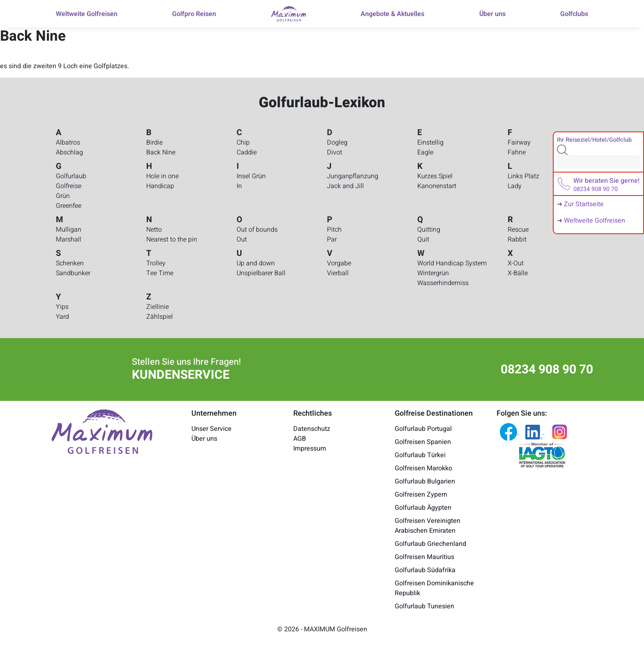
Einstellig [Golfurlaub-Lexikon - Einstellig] (430, 143)
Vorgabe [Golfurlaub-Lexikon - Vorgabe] (339, 263)
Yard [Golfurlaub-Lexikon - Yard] (62, 317)
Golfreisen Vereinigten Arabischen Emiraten (428, 526)
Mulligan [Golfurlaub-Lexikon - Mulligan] (69, 230)
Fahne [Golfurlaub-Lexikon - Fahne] (517, 152)
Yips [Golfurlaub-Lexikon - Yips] (62, 307)
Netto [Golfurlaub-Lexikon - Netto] (154, 230)
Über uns (204, 439)
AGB (300, 439)
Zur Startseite (584, 204)
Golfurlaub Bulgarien (425, 481)
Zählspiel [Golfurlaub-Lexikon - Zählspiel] (160, 317)
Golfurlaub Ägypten (423, 508)
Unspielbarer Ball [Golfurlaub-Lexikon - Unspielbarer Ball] (261, 273)
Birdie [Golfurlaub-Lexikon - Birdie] (154, 143)
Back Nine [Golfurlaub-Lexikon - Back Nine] (161, 152)
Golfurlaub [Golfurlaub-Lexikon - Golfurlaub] (71, 176)
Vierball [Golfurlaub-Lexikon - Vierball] (338, 273)
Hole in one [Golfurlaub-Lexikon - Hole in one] (162, 176)
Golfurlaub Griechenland (430, 544)
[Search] (598, 162)
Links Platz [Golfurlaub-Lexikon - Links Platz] (523, 176)
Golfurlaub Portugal (423, 429)
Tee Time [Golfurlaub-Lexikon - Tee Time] (160, 273)
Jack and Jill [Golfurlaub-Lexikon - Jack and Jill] (345, 186)
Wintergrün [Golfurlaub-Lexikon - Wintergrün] (433, 273)
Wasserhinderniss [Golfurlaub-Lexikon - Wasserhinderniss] (443, 283)
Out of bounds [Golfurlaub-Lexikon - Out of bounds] (257, 230)
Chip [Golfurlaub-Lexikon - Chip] (243, 143)
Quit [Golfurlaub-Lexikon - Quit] (423, 239)
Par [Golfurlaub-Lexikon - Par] (332, 239)
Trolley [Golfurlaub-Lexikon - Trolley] (156, 263)
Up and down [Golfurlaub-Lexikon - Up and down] (256, 263)
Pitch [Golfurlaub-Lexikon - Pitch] (334, 230)
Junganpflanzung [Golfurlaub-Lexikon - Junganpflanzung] (353, 176)
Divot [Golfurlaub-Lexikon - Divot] (335, 152)
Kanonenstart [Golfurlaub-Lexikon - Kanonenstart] (437, 186)
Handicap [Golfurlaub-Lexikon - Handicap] (160, 186)
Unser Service (212, 429)
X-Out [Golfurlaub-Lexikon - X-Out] (516, 263)
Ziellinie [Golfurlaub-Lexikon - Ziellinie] (158, 307)
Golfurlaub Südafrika (425, 570)
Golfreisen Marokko (423, 468)
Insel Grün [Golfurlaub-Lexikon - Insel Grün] (251, 176)
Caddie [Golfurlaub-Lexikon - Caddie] (247, 152)
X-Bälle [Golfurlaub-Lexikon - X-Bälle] (518, 273)
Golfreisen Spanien (423, 442)
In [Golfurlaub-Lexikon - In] (239, 186)
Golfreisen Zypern (421, 495)
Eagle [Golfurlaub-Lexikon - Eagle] (425, 152)
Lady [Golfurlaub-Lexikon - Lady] (515, 186)
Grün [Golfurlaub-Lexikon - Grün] (63, 196)
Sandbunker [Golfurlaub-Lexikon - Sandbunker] (73, 273)
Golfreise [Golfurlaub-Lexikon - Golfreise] (69, 186)
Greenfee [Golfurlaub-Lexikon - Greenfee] (69, 206)
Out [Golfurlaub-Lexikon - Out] (242, 239)
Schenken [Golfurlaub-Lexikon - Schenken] (70, 263)
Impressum (310, 449)
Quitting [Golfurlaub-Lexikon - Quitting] (429, 230)
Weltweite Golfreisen (595, 221)
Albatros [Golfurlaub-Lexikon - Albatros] (68, 143)
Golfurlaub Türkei (420, 455)
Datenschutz (312, 429)
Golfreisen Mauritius (424, 557)
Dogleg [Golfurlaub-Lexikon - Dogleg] (337, 143)
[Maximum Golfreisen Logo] (102, 431)
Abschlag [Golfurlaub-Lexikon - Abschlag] (69, 152)
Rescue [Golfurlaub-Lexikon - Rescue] (518, 230)
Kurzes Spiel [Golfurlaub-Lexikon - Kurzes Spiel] (435, 176)
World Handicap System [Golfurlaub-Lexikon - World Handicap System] (452, 263)
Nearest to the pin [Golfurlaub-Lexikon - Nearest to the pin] (172, 239)
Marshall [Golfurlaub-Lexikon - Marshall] (69, 239)
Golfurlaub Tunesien (424, 606)
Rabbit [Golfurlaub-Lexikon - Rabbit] (517, 239)
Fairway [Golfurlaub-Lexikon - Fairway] (519, 143)
